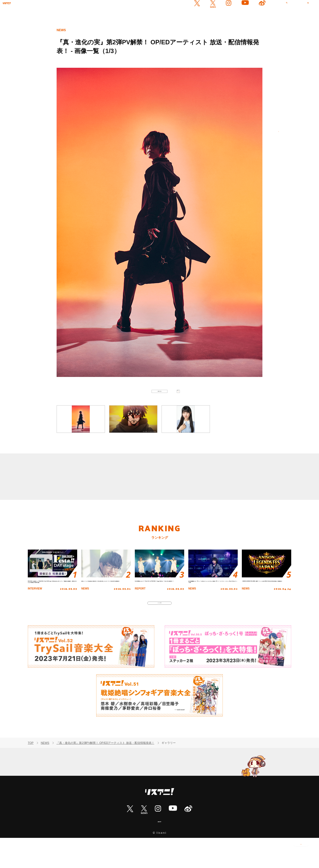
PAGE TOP (301, 850)
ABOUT (159, 850)
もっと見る (160, 627)
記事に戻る (160, 396)
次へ (273, 137)
